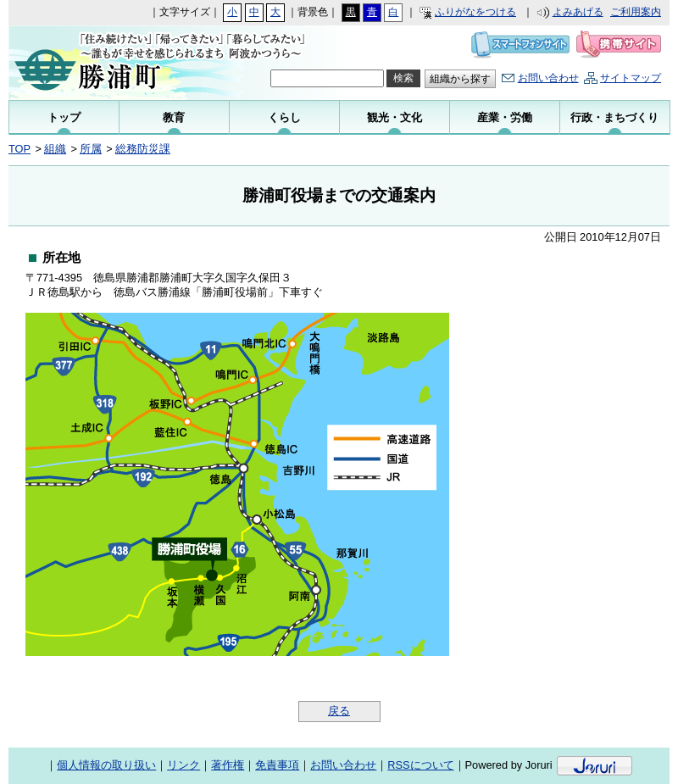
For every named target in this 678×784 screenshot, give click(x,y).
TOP (19, 149)
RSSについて (420, 765)
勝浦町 (121, 63)
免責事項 (277, 765)
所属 (91, 149)
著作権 (228, 765)
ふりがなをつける (475, 12)
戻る (339, 711)
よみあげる (578, 12)
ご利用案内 (636, 12)
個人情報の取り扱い (106, 765)
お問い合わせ (548, 78)
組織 (55, 149)
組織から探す (460, 79)
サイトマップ (631, 78)
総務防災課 (143, 149)
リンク (183, 765)
